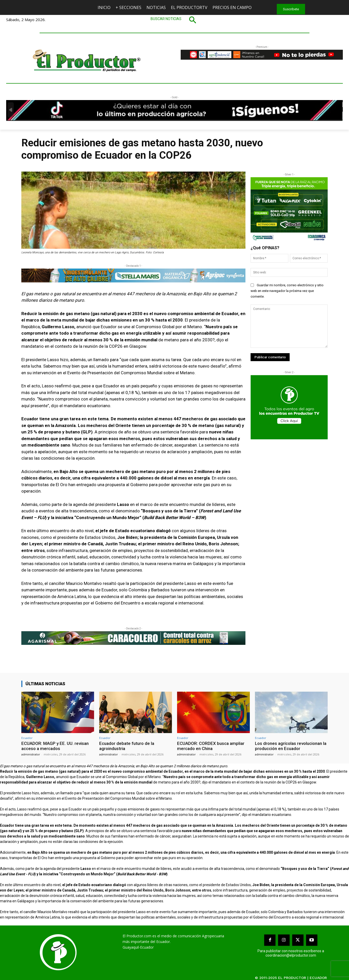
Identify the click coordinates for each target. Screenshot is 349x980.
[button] (174, 20)
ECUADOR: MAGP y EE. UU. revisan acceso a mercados (55, 746)
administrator (31, 754)
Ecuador (27, 738)
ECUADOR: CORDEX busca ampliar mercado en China (211, 746)
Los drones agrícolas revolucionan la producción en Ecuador (291, 746)
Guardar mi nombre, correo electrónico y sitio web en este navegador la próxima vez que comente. (287, 291)
